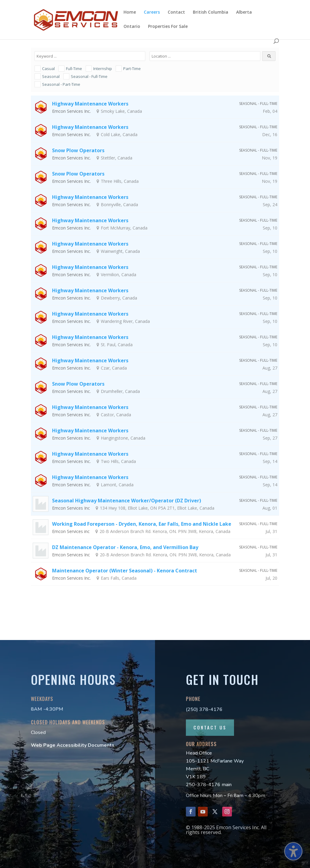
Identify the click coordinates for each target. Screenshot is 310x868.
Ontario (132, 27)
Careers (152, 12)
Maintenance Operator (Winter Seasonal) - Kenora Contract (125, 571)
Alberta (244, 12)
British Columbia (211, 12)
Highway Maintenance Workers (90, 104)
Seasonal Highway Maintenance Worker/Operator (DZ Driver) (127, 501)
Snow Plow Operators (78, 150)
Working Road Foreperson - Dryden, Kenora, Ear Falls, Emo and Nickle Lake (142, 524)
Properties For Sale (168, 27)
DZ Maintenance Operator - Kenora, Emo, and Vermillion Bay (125, 547)
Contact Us (210, 727)
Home (130, 12)
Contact (176, 12)
